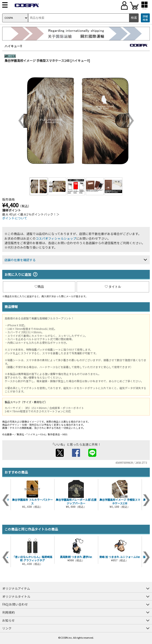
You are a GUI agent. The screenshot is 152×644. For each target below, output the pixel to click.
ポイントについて (15, 218)
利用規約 (8, 612)
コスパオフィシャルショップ (56, 238)
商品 (39, 287)
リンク (7, 628)
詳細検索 (145, 18)
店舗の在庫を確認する (20, 260)
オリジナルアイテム (16, 588)
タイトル (113, 287)
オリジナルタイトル (16, 596)
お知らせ (8, 620)
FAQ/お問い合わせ (15, 604)
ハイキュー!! (13, 46)
